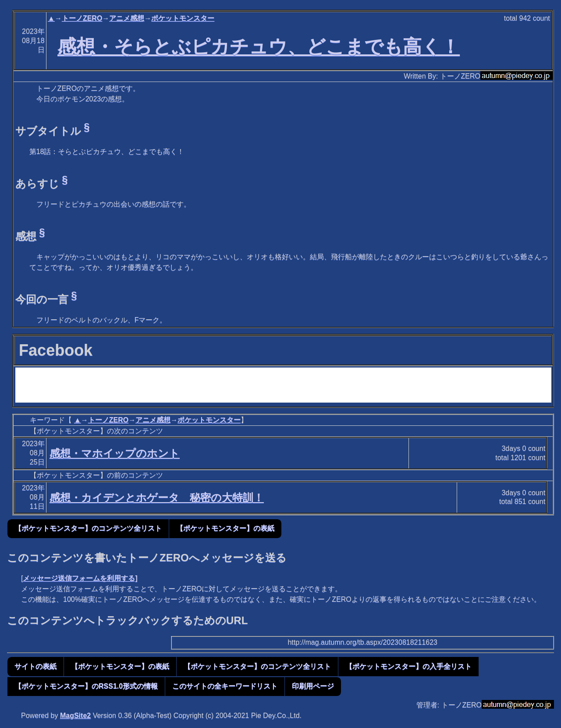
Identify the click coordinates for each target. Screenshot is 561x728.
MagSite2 (75, 716)
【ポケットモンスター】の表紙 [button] (225, 528)
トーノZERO (82, 18)
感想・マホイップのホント (115, 453)
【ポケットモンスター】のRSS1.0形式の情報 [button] (86, 686)
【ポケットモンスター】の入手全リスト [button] (408, 666)
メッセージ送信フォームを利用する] (80, 578)
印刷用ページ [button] (313, 686)
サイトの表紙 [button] (36, 666)
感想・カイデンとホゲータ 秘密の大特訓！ (157, 498)
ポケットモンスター (183, 18)
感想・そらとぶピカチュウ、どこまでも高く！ (259, 46)
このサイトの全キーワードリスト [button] (225, 686)
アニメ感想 (127, 18)
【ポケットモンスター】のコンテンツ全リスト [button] (88, 528)
